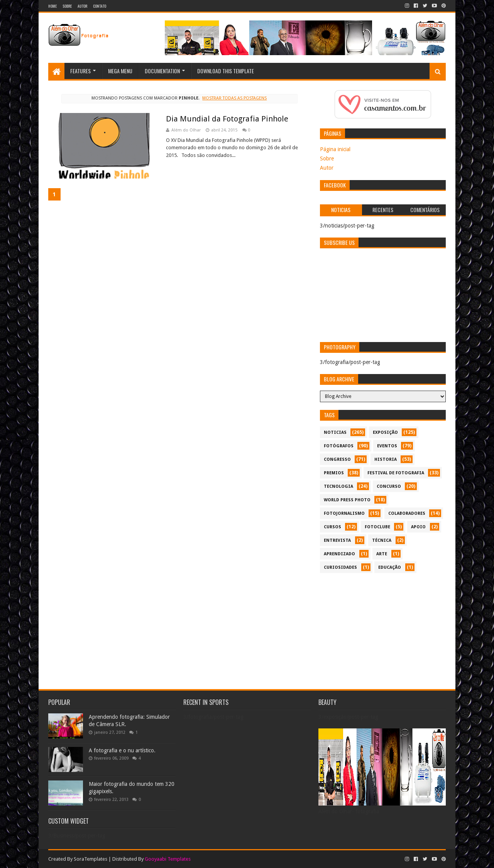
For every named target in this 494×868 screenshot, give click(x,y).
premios (334, 473)
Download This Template (226, 71)
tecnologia (338, 486)
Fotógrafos (339, 446)
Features (80, 71)
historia (386, 459)
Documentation (162, 71)
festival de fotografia (396, 473)
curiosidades (340, 567)
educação (390, 567)
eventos (387, 446)
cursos (332, 527)
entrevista (337, 540)
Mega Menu (120, 71)
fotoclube (377, 527)
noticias (335, 432)
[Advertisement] (383, 631)
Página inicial (335, 149)
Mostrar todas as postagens (234, 98)
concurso (389, 486)
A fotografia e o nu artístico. (122, 750)
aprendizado (339, 554)
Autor (82, 6)
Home (52, 6)
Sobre (67, 6)
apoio (418, 527)
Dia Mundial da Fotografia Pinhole (227, 119)
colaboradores (407, 513)
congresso (337, 459)
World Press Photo (347, 500)
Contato (100, 6)
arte (382, 554)
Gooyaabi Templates (168, 859)
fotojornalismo (344, 513)
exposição (385, 432)
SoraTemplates (91, 859)
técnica (382, 540)
